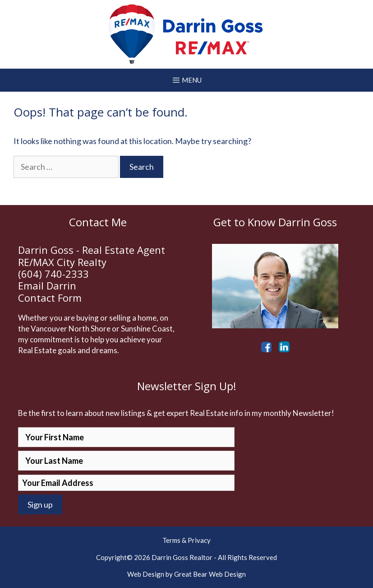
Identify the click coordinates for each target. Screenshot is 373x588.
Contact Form (50, 298)
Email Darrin (47, 285)
